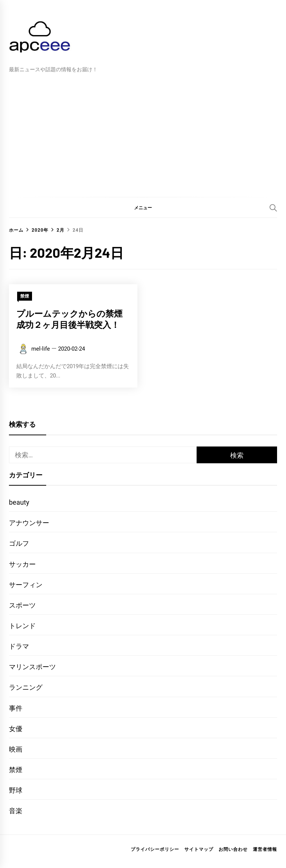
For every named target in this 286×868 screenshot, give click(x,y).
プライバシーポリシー (155, 849)
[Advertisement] (143, 130)
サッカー (22, 564)
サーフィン (26, 585)
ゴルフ (19, 543)
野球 (16, 790)
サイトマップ (199, 849)
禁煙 (25, 296)
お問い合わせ (233, 849)
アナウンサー (29, 523)
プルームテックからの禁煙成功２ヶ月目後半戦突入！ (69, 319)
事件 (16, 708)
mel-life (41, 349)
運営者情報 (265, 849)
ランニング (26, 687)
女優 (16, 729)
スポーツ (22, 605)
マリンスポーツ (32, 667)
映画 (16, 749)
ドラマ (19, 646)
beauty (19, 502)
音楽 (16, 811)
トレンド (22, 626)
